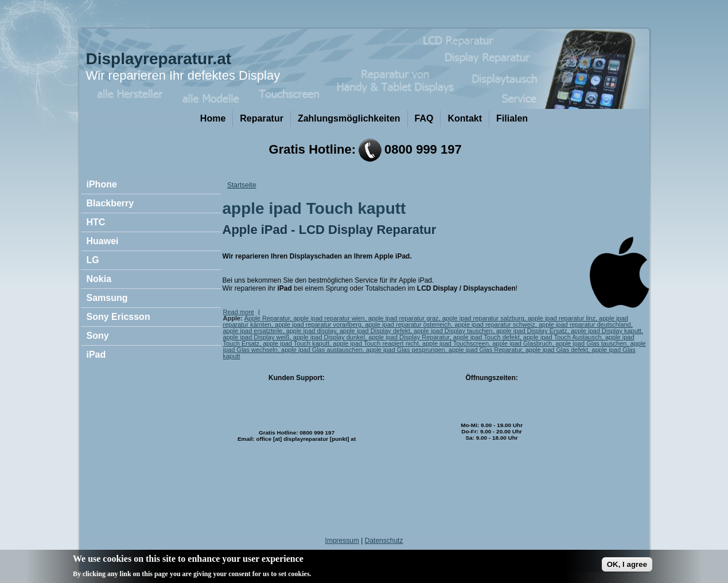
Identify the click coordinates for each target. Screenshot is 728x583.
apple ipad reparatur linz (562, 318)
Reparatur (262, 118)
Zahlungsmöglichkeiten (349, 118)
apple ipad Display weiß (256, 337)
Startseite (242, 185)
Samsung (107, 298)
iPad (96, 355)
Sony (98, 336)
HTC (96, 222)
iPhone (102, 184)
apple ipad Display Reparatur (409, 337)
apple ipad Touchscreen (456, 343)
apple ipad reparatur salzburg (483, 318)
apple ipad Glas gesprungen (406, 350)
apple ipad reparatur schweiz (495, 324)
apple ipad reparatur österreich (408, 324)
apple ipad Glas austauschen (322, 350)
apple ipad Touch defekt (486, 337)
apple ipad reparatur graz (404, 318)
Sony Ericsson (118, 317)
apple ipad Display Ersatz (532, 331)
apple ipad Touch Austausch (562, 337)
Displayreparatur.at (159, 59)
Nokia (99, 279)
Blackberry (110, 203)
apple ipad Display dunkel (329, 337)
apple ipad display (311, 331)
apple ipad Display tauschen (453, 331)
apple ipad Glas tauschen (591, 343)
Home (213, 118)
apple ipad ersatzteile (253, 331)
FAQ (424, 118)
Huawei (103, 241)
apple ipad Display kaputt (606, 331)
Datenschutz (384, 541)
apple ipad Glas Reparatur (485, 350)
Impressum (342, 541)
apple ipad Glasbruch (522, 343)
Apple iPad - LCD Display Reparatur (330, 230)
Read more (239, 312)
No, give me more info (351, 576)
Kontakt (465, 118)
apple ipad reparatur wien (329, 318)
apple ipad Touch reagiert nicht (376, 343)
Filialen (512, 118)
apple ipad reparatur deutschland (585, 324)
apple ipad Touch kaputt (296, 343)
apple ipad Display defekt (375, 331)
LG (93, 260)
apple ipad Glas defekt (557, 350)
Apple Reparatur (267, 318)
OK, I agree (627, 567)
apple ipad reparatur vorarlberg (318, 324)
